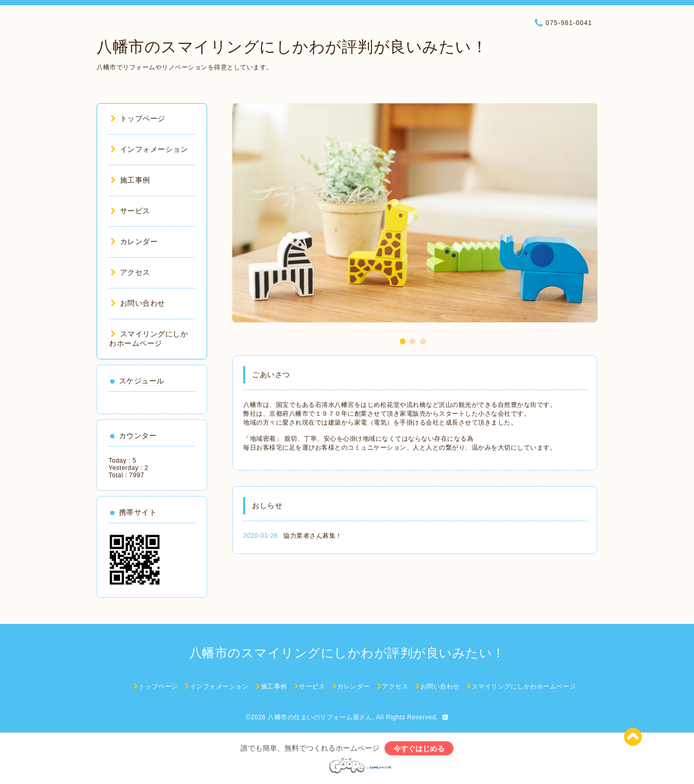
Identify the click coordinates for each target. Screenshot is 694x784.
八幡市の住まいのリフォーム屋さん (320, 717)
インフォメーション (149, 149)
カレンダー (134, 242)
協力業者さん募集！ (313, 536)
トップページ (138, 118)
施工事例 (130, 180)
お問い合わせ (138, 303)
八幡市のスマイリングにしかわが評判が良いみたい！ (292, 47)
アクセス (130, 272)
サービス (130, 211)
